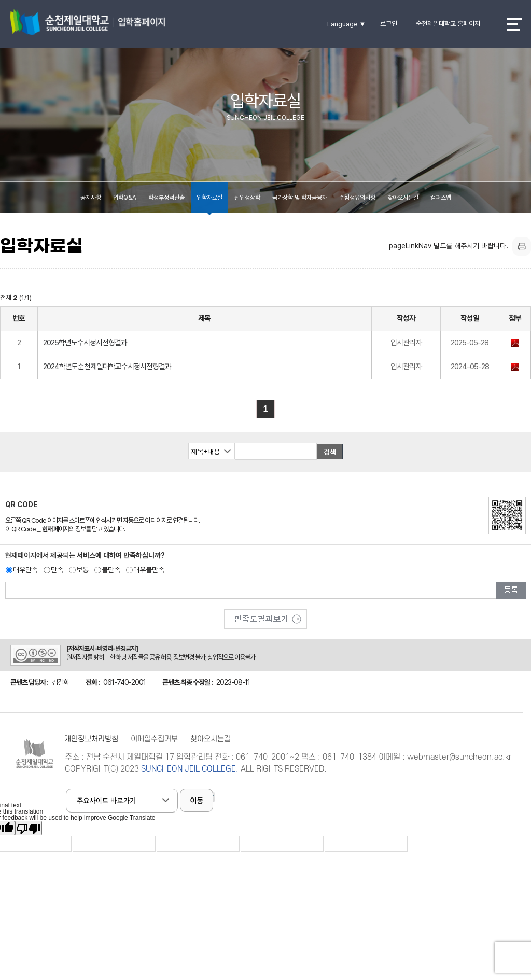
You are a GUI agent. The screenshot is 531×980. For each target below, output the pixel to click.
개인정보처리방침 (91, 739)
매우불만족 (149, 570)
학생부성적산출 (166, 198)
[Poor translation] (29, 828)
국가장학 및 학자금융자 (300, 198)
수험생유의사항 (357, 198)
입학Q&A (125, 198)
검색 (330, 452)
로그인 (389, 24)
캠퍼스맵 (441, 198)
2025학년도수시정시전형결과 (85, 343)
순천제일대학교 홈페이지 (448, 24)
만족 (57, 570)
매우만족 (25, 570)
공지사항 (91, 198)
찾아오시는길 (403, 198)
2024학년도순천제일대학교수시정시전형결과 (107, 367)
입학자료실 (209, 198)
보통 (82, 570)
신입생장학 (247, 198)
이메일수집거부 (154, 739)
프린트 (522, 246)
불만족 (111, 570)
